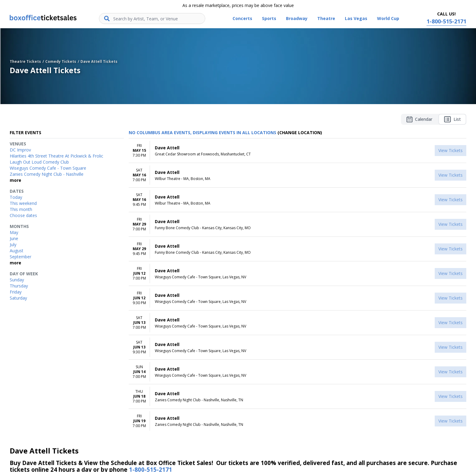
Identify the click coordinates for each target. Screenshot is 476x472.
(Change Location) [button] (300, 132)
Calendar (419, 119)
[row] (297, 151)
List (452, 119)
